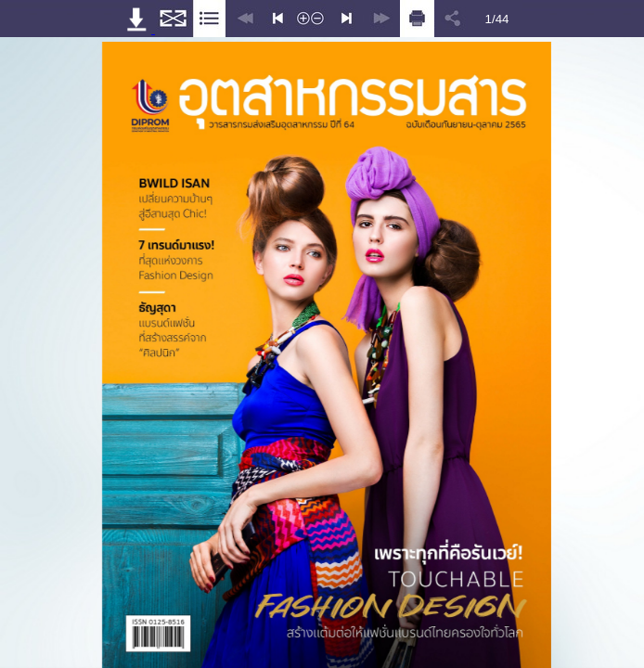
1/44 (497, 19)
